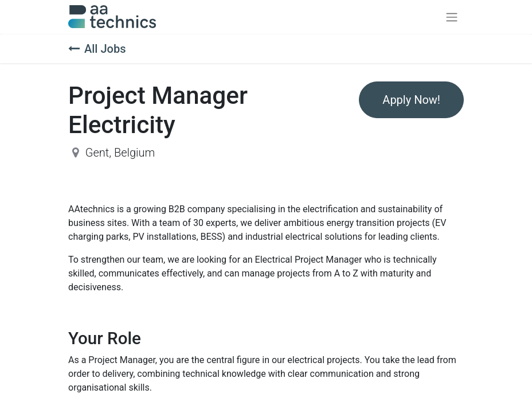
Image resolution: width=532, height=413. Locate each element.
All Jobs (97, 49)
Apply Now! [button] (411, 100)
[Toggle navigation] (452, 17)
